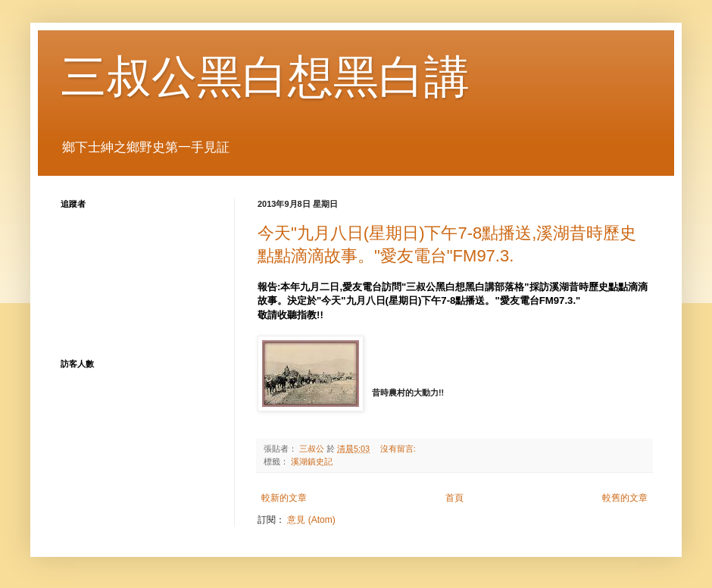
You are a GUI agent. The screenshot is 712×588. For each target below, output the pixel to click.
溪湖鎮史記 (312, 461)
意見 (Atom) (311, 520)
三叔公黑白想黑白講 (265, 77)
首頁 (454, 498)
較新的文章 (284, 498)
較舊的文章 (625, 498)
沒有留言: (399, 449)
